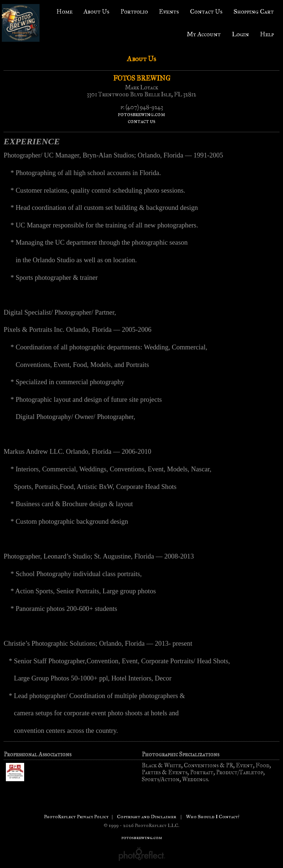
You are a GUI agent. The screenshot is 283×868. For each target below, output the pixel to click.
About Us (96, 12)
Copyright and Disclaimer (147, 817)
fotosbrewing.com (141, 114)
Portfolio (134, 12)
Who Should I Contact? (213, 817)
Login (240, 34)
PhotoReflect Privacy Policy (76, 817)
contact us (141, 121)
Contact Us (206, 12)
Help (267, 34)
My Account (204, 34)
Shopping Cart (254, 12)
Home (64, 12)
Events (169, 12)
